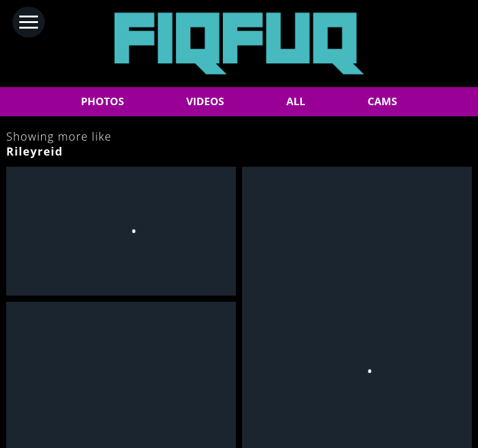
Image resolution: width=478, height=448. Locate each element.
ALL (296, 101)
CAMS (382, 101)
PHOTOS (102, 101)
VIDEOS (205, 101)
